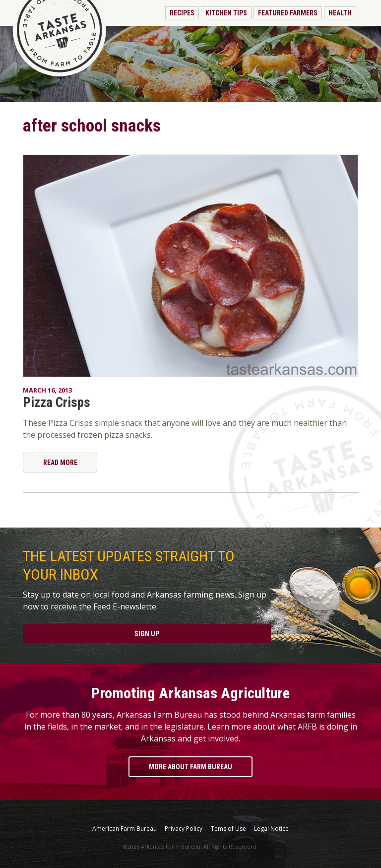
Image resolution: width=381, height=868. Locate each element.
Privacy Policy (184, 829)
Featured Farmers (288, 13)
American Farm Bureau (125, 829)
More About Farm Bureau (190, 767)
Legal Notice (271, 829)
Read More (60, 463)
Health (340, 13)
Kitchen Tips (226, 13)
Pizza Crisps (57, 402)
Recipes (182, 13)
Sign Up (147, 634)
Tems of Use (228, 829)
